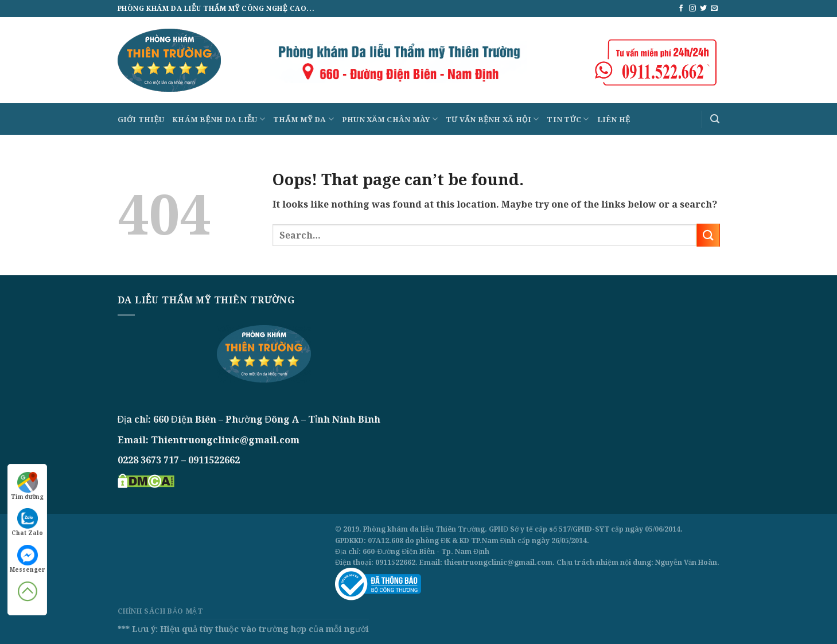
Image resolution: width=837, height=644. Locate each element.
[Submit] (708, 235)
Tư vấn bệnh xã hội (493, 119)
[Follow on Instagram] (692, 9)
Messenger (27, 559)
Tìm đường (28, 486)
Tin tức (568, 119)
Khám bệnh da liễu (219, 119)
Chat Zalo (27, 522)
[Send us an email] (714, 9)
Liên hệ (614, 119)
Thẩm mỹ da (303, 119)
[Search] (715, 119)
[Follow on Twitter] (703, 9)
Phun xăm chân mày (390, 119)
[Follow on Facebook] (681, 9)
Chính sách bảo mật (161, 611)
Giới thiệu (141, 119)
